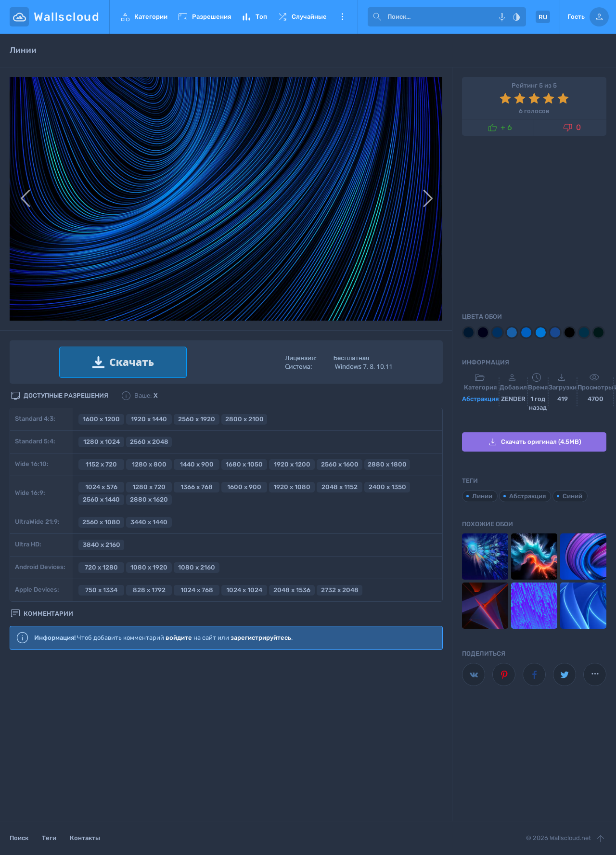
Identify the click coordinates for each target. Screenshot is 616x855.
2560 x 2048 (149, 442)
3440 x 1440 (149, 522)
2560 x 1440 (101, 499)
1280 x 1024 (102, 442)
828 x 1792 (149, 590)
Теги (49, 838)
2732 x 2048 (340, 590)
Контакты (85, 838)
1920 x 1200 (292, 464)
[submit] (377, 17)
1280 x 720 (149, 487)
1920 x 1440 (149, 419)
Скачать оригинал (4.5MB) (534, 442)
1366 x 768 (197, 487)
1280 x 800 (149, 464)
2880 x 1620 (149, 499)
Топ (254, 17)
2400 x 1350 (387, 487)
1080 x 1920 (149, 567)
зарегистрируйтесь (261, 638)
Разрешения (204, 17)
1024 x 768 (197, 590)
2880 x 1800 (387, 464)
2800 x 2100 (244, 419)
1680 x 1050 (244, 464)
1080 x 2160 (197, 567)
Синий (572, 496)
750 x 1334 (101, 590)
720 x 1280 (101, 567)
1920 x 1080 (292, 487)
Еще (342, 17)
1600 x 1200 (101, 419)
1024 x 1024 (244, 590)
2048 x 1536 (292, 590)
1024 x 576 (101, 487)
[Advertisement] (226, 736)
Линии (482, 496)
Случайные (302, 17)
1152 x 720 (101, 464)
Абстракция (480, 399)
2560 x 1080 (101, 522)
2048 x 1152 (340, 487)
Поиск (19, 838)
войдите (179, 638)
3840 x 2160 (102, 545)
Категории (143, 17)
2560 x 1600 (340, 464)
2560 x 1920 (197, 419)
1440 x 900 (197, 464)
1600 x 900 (244, 487)
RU (543, 17)
